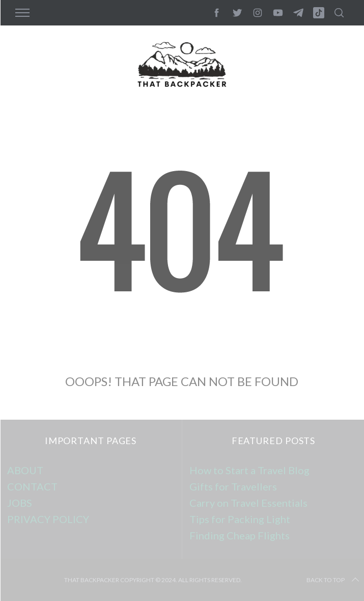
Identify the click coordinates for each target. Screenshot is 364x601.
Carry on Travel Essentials (248, 503)
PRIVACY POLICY (48, 519)
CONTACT (32, 486)
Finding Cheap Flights (240, 535)
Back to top (334, 580)
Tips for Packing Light (240, 519)
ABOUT (25, 470)
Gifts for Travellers (233, 486)
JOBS (20, 503)
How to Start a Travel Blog (249, 470)
